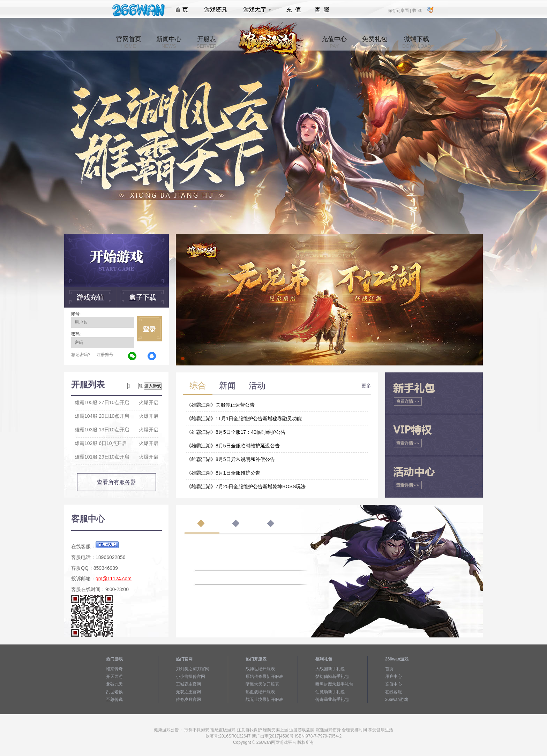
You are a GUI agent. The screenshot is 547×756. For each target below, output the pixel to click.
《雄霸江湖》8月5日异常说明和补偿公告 (231, 459)
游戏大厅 (255, 10)
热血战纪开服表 (260, 692)
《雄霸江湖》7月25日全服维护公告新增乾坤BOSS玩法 (246, 486)
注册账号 (105, 355)
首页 (182, 10)
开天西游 (114, 676)
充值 (293, 10)
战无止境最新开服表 (264, 700)
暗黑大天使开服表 (262, 684)
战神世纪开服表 (260, 669)
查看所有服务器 (117, 482)
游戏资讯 (216, 10)
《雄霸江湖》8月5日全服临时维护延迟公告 (233, 446)
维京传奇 (114, 669)
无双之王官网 (188, 692)
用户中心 (394, 676)
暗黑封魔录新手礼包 (334, 684)
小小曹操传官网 (190, 676)
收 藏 (417, 10)
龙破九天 (114, 684)
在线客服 (394, 692)
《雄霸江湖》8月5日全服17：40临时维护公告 (236, 432)
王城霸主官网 (188, 684)
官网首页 (129, 42)
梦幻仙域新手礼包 (332, 676)
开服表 (206, 42)
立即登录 (149, 329)
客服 (322, 10)
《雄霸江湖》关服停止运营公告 (220, 405)
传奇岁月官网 (188, 700)
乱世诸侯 (114, 692)
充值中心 (334, 42)
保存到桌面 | (400, 10)
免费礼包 (375, 42)
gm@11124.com (114, 579)
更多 (366, 386)
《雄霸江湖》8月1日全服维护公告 (223, 473)
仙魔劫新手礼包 (330, 692)
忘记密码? (81, 355)
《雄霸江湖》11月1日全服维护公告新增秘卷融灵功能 (244, 418)
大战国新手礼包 (330, 669)
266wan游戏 (397, 700)
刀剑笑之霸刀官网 (193, 669)
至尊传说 (114, 700)
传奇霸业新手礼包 (332, 700)
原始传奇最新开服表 (264, 676)
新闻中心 (169, 42)
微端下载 (417, 42)
